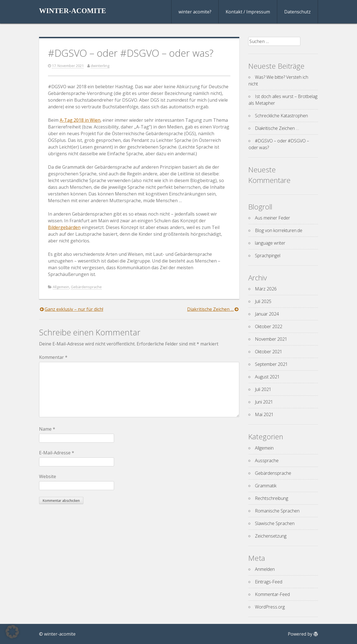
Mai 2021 (264, 414)
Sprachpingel (268, 256)
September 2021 (271, 364)
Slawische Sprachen (275, 523)
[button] (12, 632)
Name (47, 429)
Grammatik (266, 486)
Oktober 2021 (269, 352)
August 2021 (267, 377)
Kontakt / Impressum (248, 12)
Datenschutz (297, 12)
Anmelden (265, 569)
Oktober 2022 (269, 326)
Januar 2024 (267, 314)
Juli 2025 (263, 301)
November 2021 (271, 339)
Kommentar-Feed (272, 594)
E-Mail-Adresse (57, 453)
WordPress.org (270, 607)
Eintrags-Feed (269, 582)
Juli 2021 (263, 389)
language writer (270, 243)
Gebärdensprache (86, 287)
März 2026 (266, 289)
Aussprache (267, 461)
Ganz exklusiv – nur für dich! (74, 309)
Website (48, 476)
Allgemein (61, 287)
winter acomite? (195, 12)
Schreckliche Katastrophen (281, 116)
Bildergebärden (64, 227)
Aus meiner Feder (272, 218)
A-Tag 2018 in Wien (80, 120)
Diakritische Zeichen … (210, 309)
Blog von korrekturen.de (279, 230)
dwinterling (100, 66)
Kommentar (53, 357)
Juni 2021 (264, 402)
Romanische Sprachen (277, 511)
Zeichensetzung (271, 536)
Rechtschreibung (272, 498)
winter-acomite (73, 11)
